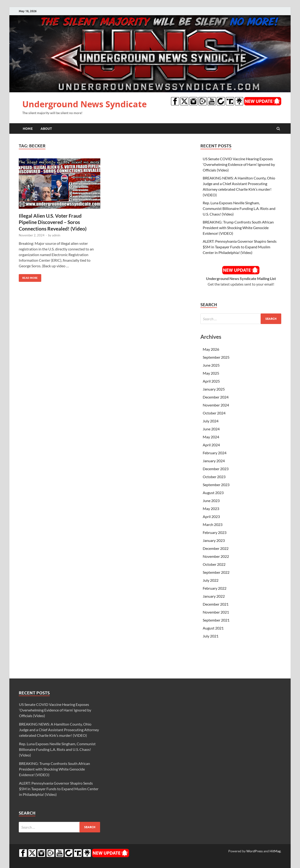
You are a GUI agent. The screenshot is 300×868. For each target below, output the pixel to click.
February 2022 (215, 588)
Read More (28, 277)
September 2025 (216, 357)
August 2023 (213, 493)
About (46, 129)
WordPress (255, 851)
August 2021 (213, 628)
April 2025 (211, 381)
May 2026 (211, 349)
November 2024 (216, 405)
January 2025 (214, 389)
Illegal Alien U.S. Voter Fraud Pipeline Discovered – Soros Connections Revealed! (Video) (53, 222)
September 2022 (216, 572)
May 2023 (211, 509)
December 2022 (216, 548)
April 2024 (211, 445)
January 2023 (214, 540)
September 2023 (216, 485)
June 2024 (211, 429)
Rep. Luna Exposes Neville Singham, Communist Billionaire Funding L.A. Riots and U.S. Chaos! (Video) (239, 208)
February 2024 (215, 453)
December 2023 (216, 469)
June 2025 (211, 365)
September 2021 (216, 620)
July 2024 (211, 421)
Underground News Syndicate (84, 104)
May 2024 (211, 437)
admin (56, 235)
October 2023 (214, 477)
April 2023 (211, 516)
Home (28, 129)
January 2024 (214, 461)
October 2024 (214, 413)
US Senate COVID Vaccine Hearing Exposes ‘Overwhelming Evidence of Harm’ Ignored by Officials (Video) (239, 164)
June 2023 (211, 501)
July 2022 (211, 580)
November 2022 (216, 556)
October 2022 (214, 564)
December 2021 (216, 604)
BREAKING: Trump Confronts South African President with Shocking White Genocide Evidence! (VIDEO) (238, 228)
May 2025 (211, 373)
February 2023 (215, 532)
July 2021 (211, 636)
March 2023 (213, 524)
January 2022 (214, 596)
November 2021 (216, 612)
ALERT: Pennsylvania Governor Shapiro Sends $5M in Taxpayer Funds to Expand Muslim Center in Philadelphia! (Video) (240, 247)
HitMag (275, 851)
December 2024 (216, 397)
